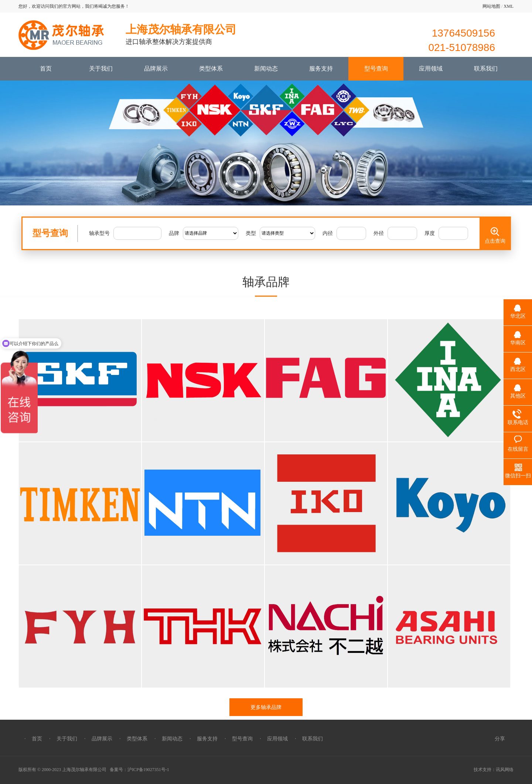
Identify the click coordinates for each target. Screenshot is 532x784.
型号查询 (376, 69)
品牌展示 (156, 69)
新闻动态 (266, 69)
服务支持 (321, 69)
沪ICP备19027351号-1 (148, 770)
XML (509, 6)
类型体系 (211, 69)
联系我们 (486, 69)
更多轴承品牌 (266, 707)
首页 (46, 69)
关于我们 (101, 69)
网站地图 (491, 6)
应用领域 (431, 69)
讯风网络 (505, 770)
